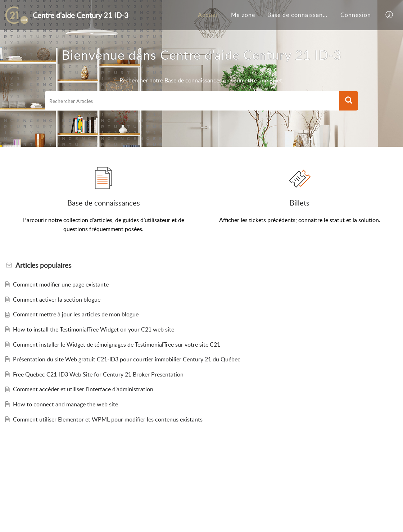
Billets (300, 203)
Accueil (209, 15)
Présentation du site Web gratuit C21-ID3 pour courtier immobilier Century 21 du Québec (127, 359)
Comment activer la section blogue (57, 299)
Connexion (356, 15)
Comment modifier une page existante (61, 284)
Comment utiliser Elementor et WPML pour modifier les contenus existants (108, 419)
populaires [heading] (43, 265)
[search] (192, 101)
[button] (390, 15)
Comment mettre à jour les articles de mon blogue (76, 314)
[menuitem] (209, 15)
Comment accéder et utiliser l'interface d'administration (83, 389)
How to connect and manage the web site (65, 404)
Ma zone (243, 15)
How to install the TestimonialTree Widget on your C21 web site (94, 329)
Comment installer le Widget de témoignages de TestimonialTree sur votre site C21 (117, 344)
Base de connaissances (300, 15)
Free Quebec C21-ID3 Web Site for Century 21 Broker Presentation (98, 374)
